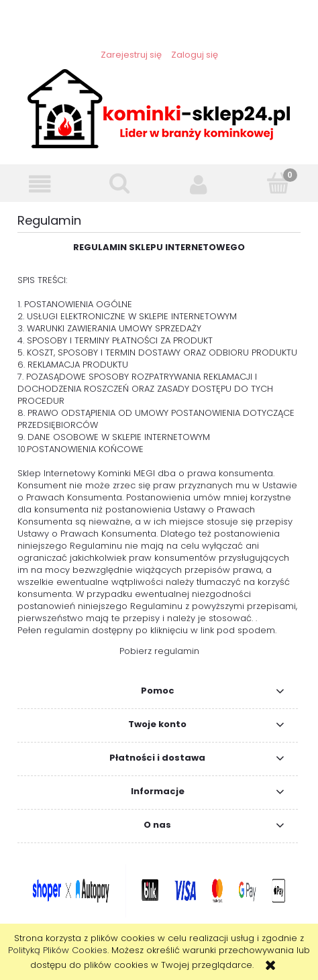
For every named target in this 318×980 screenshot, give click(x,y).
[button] (40, 184)
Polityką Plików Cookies (58, 950)
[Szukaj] (120, 183)
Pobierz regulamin (159, 651)
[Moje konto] (199, 184)
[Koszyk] (279, 183)
